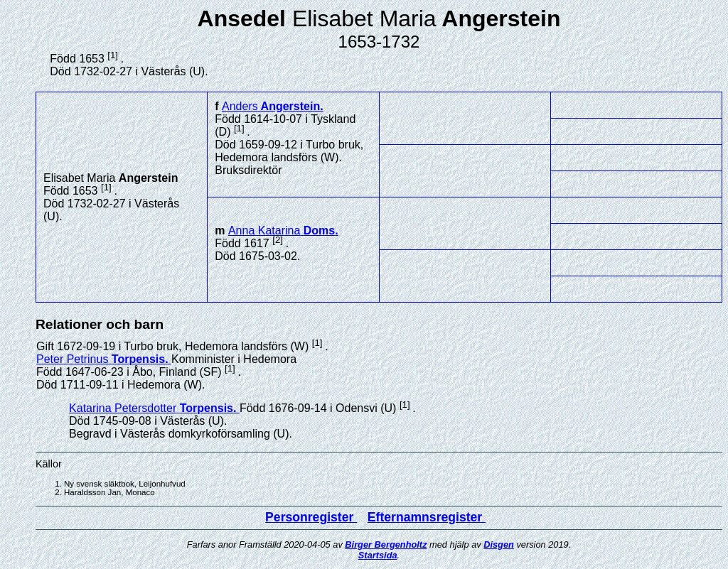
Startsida (378, 555)
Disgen (499, 544)
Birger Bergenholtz (386, 544)
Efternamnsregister (427, 517)
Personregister (311, 517)
